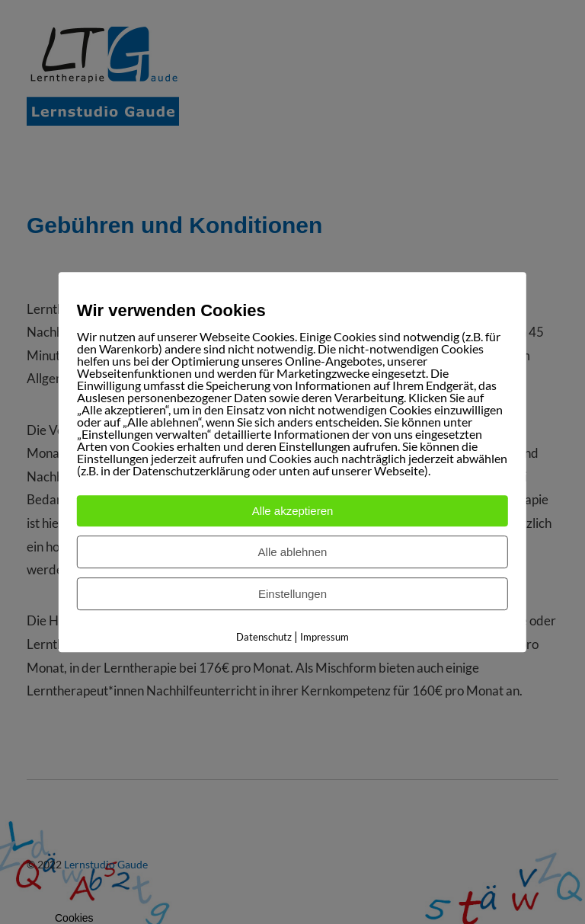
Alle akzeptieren (293, 511)
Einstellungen (292, 594)
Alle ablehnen (293, 552)
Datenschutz (264, 637)
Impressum (324, 637)
